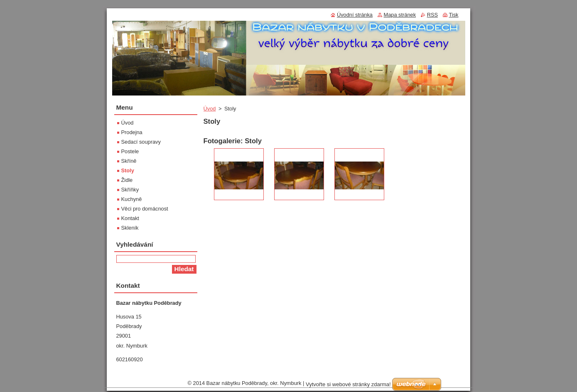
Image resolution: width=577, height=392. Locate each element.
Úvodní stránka (355, 15)
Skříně (129, 161)
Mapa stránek (400, 15)
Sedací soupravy (141, 142)
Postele (130, 151)
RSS (432, 15)
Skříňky (130, 190)
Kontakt (130, 218)
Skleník (130, 228)
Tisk (454, 15)
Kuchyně (132, 199)
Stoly (128, 170)
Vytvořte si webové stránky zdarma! (348, 384)
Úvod (210, 109)
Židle (127, 180)
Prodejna (132, 132)
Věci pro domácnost (145, 209)
